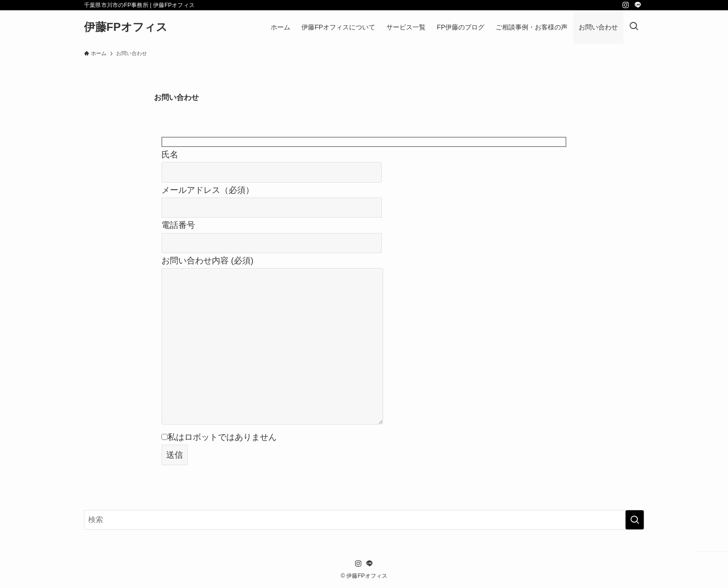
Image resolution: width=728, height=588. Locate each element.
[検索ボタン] (634, 27)
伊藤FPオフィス (126, 27)
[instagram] (626, 5)
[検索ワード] (364, 520)
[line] (638, 5)
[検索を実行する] (635, 520)
